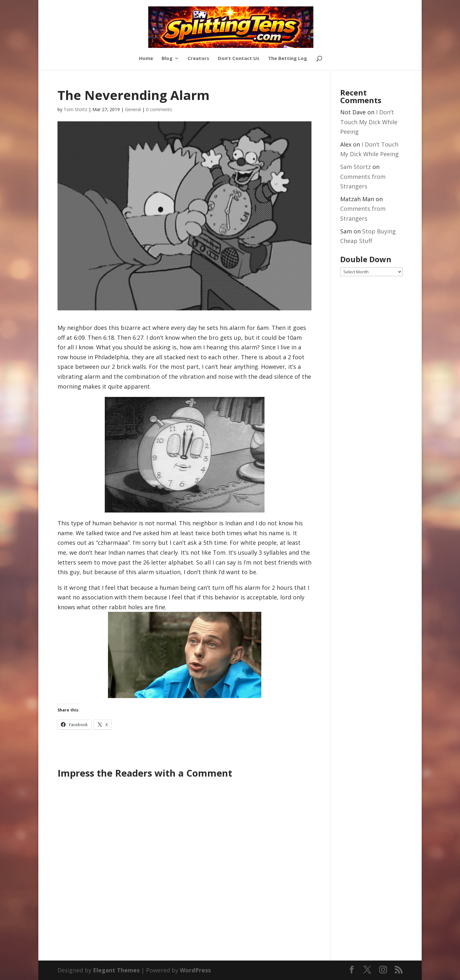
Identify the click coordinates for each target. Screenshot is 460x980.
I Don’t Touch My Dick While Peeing (369, 122)
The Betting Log (287, 59)
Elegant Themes (116, 970)
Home (146, 59)
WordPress (195, 970)
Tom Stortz (75, 109)
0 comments (159, 109)
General (133, 109)
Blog (167, 59)
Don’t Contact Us (239, 59)
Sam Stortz (356, 167)
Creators (198, 59)
